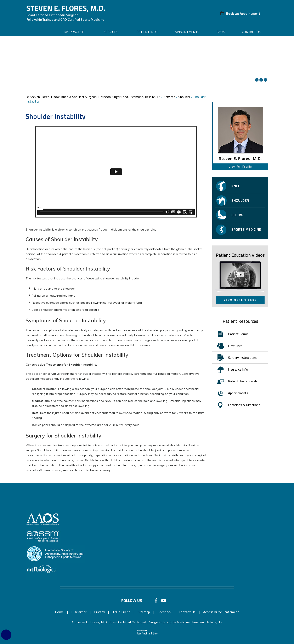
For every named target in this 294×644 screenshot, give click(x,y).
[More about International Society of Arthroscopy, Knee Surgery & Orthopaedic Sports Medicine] (55, 554)
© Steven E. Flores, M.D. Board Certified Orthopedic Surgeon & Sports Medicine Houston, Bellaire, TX (147, 622)
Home (40, 32)
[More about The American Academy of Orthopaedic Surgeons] (43, 519)
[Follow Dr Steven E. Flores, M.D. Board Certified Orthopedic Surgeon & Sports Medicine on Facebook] (156, 600)
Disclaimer (79, 612)
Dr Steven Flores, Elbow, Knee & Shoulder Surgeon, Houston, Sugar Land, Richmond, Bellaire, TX (93, 97)
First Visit (235, 346)
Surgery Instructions (242, 358)
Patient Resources (240, 321)
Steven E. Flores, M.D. (240, 158)
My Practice (74, 32)
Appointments (187, 32)
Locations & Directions (244, 405)
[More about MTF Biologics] (41, 571)
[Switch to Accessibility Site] (6, 635)
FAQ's (221, 32)
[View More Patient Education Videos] (240, 276)
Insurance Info (238, 369)
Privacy (100, 612)
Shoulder (184, 97)
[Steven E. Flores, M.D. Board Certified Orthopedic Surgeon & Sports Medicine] (66, 13)
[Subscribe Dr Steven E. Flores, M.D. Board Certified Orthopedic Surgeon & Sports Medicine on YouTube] (164, 600)
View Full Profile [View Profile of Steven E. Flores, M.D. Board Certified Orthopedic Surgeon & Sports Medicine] (240, 166)
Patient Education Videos (240, 255)
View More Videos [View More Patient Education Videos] (240, 300)
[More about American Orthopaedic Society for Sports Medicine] (43, 536)
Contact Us (251, 32)
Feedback (165, 612)
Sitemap (144, 612)
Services (111, 32)
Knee (236, 186)
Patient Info (147, 32)
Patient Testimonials (243, 381)
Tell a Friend (121, 612)
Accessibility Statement (221, 612)
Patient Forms (238, 334)
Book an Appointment (243, 13)
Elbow (237, 215)
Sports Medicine (246, 229)
